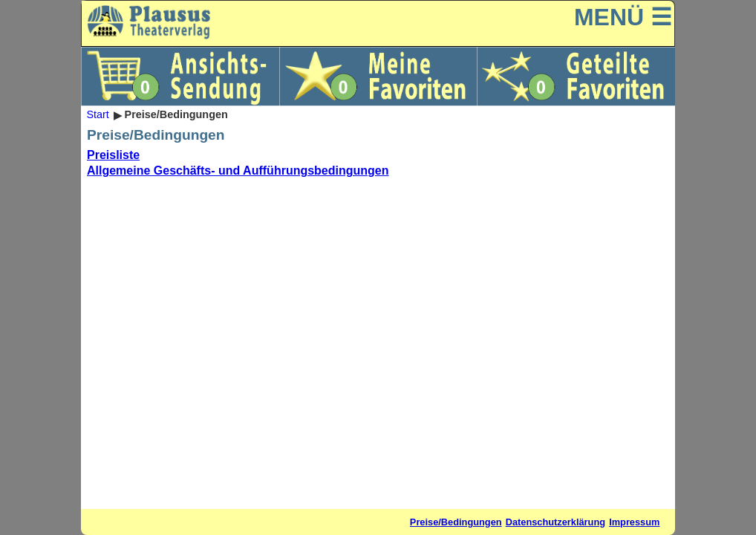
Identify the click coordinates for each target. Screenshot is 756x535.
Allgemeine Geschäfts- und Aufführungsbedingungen (238, 171)
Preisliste (113, 155)
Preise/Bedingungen (456, 522)
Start (97, 115)
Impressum (634, 522)
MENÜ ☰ (623, 17)
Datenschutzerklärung (555, 522)
